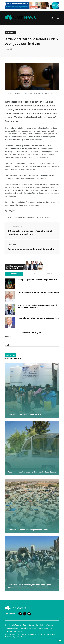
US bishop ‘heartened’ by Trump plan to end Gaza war (29, 530)
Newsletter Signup (12, 628)
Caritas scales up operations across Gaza (25, 414)
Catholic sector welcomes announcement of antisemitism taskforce (37, 306)
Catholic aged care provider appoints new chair (31, 249)
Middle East (10, 33)
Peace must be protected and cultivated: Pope (38, 292)
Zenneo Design (20, 637)
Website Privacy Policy (45, 628)
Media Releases (16, 625)
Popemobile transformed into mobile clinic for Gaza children (32, 472)
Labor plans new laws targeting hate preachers (38, 318)
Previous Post (15, 227)
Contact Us (18, 631)
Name (8, 337)
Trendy (50, 274)
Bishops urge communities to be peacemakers (38, 280)
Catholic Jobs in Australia (45, 625)
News (7, 625)
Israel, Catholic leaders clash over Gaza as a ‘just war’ (25, 217)
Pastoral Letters (29, 625)
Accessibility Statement (28, 628)
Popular (32, 274)
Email (8, 345)
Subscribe (11, 355)
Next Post (14, 245)
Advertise (9, 631)
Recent (14, 274)
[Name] (32, 340)
